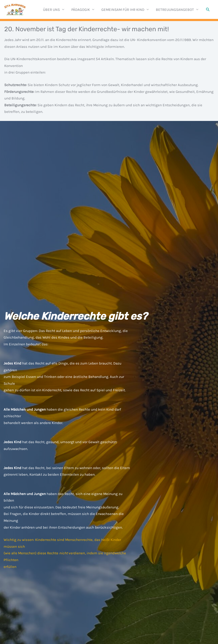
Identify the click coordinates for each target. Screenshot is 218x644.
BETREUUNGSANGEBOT (175, 10)
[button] (208, 9)
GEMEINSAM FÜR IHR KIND (123, 10)
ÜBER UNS (51, 10)
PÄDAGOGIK (81, 10)
